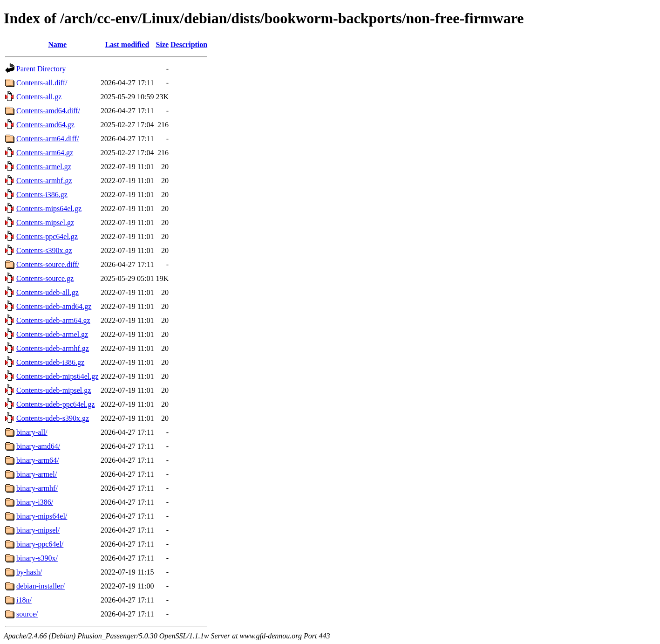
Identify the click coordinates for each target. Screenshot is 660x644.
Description (189, 45)
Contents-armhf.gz (44, 181)
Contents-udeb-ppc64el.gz (55, 404)
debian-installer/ (41, 586)
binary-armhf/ (37, 488)
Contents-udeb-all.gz (48, 292)
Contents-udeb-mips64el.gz (57, 376)
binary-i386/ (35, 502)
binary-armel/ (37, 474)
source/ (27, 614)
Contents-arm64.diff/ (48, 139)
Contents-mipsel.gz (45, 223)
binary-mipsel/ (38, 530)
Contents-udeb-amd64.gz (54, 306)
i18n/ (24, 600)
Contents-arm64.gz (45, 153)
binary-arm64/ (38, 460)
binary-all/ (32, 432)
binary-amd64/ (38, 446)
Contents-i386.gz (42, 195)
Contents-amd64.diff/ (48, 111)
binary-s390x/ (37, 558)
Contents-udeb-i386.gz (50, 362)
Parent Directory (41, 69)
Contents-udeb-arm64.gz (53, 320)
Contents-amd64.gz (45, 125)
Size (163, 45)
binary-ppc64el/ (40, 544)
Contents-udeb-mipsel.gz (54, 390)
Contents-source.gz (45, 278)
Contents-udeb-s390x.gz (53, 418)
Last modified (127, 45)
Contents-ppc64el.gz (47, 236)
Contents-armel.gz (44, 167)
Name (57, 45)
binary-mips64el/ (42, 516)
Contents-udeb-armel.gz (52, 334)
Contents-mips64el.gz (49, 209)
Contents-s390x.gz (44, 250)
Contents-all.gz (39, 97)
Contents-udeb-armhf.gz (53, 348)
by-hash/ (29, 572)
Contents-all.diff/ (42, 83)
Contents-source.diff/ (48, 264)
